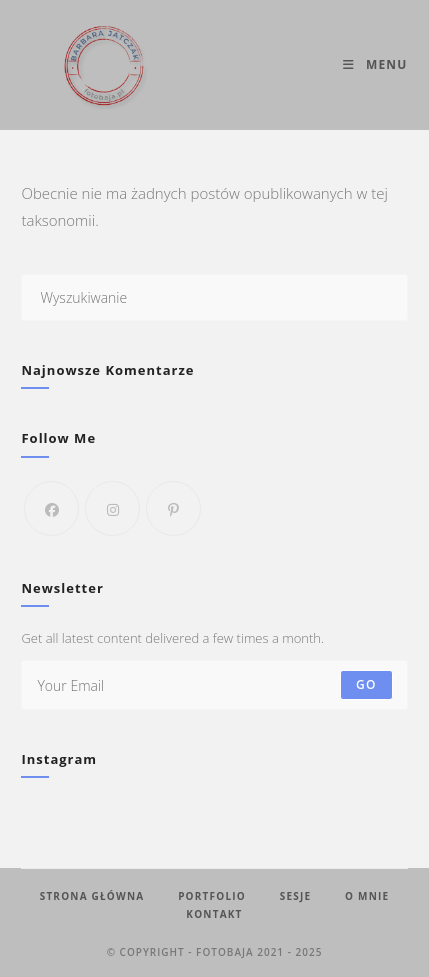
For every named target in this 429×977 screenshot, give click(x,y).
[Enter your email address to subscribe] (214, 685)
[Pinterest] (173, 508)
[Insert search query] (214, 297)
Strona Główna (92, 896)
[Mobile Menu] (375, 64)
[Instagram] (112, 508)
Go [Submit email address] (366, 684)
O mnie (367, 896)
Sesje (296, 896)
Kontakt (214, 914)
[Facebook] (51, 508)
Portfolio (212, 896)
